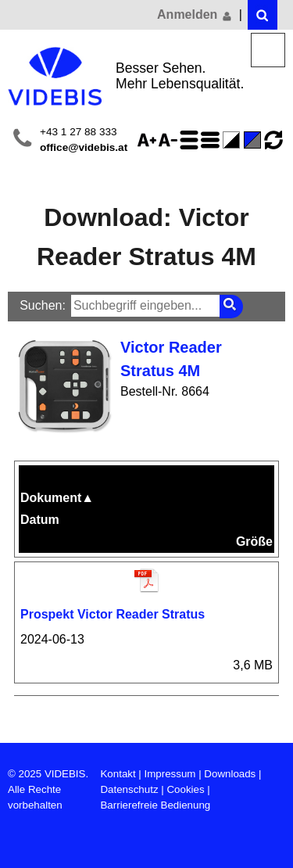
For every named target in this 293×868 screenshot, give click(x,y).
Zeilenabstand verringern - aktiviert (213, 140)
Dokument (57, 498)
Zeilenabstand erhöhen (191, 140)
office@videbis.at (84, 147)
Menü (268, 50)
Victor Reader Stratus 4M (171, 359)
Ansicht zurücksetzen (273, 140)
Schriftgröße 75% (170, 140)
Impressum (170, 774)
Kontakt (118, 774)
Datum (40, 520)
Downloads (230, 774)
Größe (254, 542)
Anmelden (195, 15)
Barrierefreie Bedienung (155, 805)
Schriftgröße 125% (149, 140)
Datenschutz (129, 789)
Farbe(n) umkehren (234, 140)
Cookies (185, 789)
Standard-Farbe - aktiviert (255, 140)
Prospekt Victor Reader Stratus (113, 614)
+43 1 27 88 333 (79, 132)
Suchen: (43, 305)
